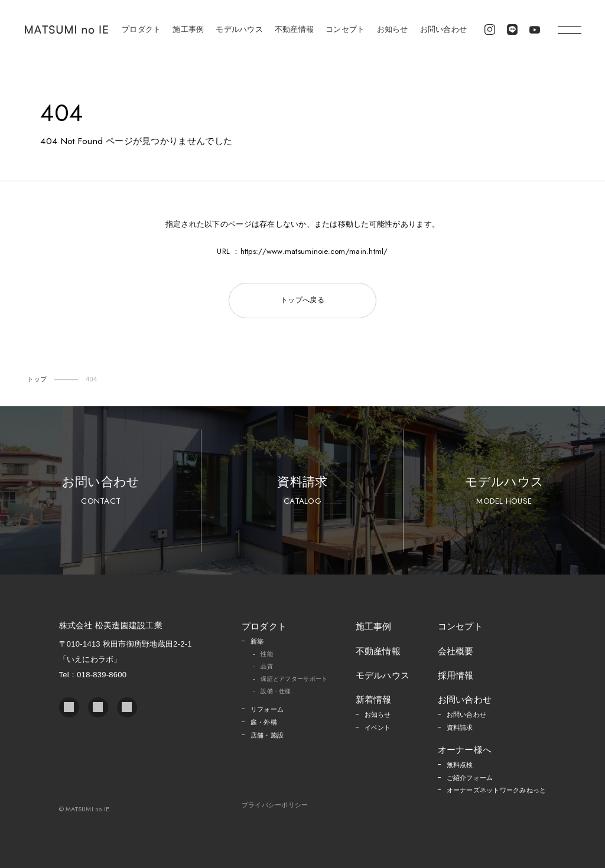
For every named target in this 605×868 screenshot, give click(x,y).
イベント (378, 727)
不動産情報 (294, 29)
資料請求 (302, 491)
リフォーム (267, 709)
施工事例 (188, 29)
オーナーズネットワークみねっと (497, 790)
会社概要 (456, 651)
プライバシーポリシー (275, 805)
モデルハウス (239, 29)
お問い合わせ (444, 29)
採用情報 (456, 675)
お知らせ (393, 29)
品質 (267, 666)
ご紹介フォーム (470, 778)
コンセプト (345, 29)
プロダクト (141, 29)
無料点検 (460, 765)
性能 (267, 654)
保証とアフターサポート (294, 679)
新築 (257, 641)
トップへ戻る (302, 300)
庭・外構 (264, 722)
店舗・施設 (267, 735)
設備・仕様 (276, 691)
